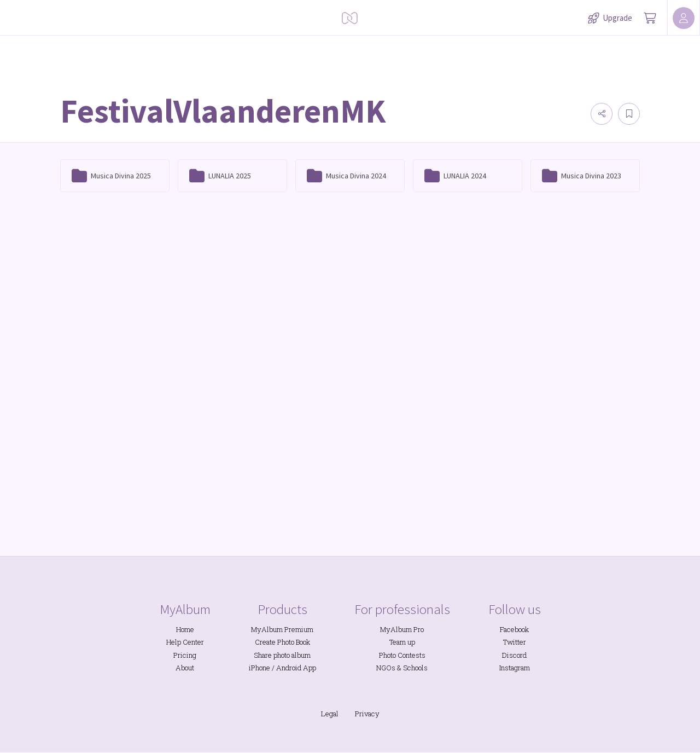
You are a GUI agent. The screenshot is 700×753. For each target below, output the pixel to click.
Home (185, 629)
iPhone (259, 668)
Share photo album (282, 655)
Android (289, 668)
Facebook (514, 629)
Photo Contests (402, 655)
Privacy (367, 714)
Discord (514, 655)
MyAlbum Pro (402, 629)
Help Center (185, 642)
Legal (330, 714)
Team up (402, 642)
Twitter (515, 642)
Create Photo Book (282, 642)
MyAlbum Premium (282, 629)
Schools (415, 668)
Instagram (515, 668)
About (185, 668)
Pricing (185, 655)
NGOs (386, 668)
